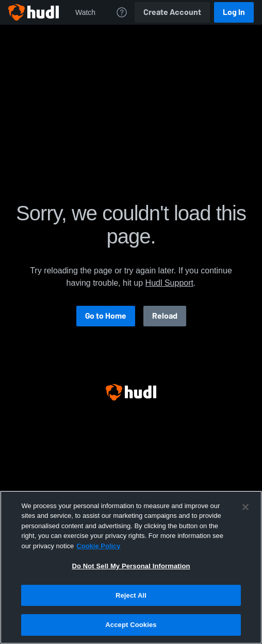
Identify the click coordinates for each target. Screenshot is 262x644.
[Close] (245, 507)
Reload (165, 316)
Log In (234, 12)
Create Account (172, 12)
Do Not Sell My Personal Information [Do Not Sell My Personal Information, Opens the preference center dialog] (131, 566)
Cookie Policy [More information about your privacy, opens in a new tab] (98, 546)
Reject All (131, 595)
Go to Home (106, 316)
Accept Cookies (131, 625)
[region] (131, 567)
